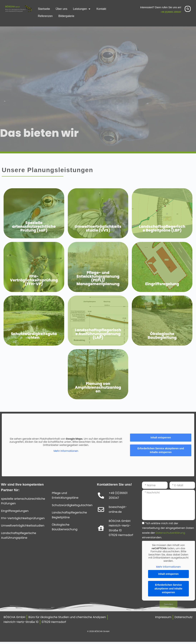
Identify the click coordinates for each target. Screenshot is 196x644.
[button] (188, 9)
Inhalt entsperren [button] (161, 437)
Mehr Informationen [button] (66, 451)
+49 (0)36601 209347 (171, 12)
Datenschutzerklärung (170, 533)
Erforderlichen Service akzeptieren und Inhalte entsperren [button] (161, 450)
